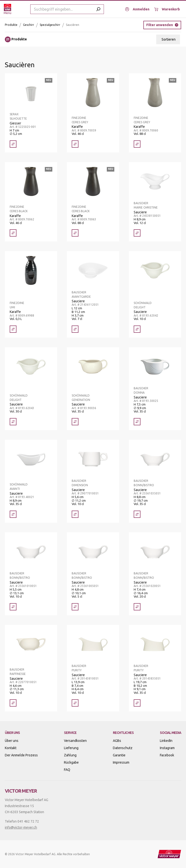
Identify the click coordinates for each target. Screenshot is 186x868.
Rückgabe (71, 762)
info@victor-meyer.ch (21, 827)
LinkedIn (166, 741)
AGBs (117, 741)
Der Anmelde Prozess (21, 755)
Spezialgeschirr (50, 25)
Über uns (12, 741)
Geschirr (29, 25)
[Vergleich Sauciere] (137, 233)
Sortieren (169, 39)
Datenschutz (123, 748)
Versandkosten (75, 741)
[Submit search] (98, 9)
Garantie (119, 755)
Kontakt (11, 748)
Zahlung (70, 755)
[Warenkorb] (167, 9)
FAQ (67, 770)
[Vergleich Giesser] (13, 144)
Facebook (167, 755)
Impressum (121, 762)
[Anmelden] (137, 9)
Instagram (167, 748)
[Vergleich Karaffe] (75, 144)
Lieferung (71, 748)
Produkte (11, 25)
